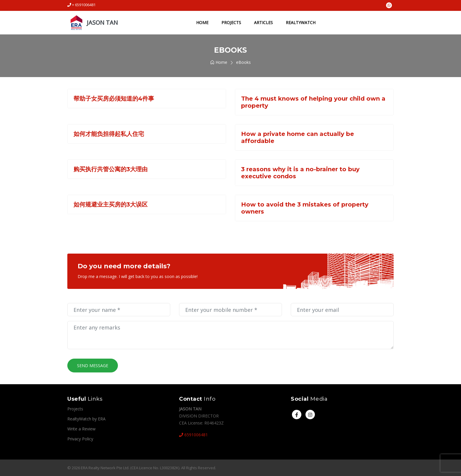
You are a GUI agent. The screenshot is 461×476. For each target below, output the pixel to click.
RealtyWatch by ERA (86, 419)
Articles (263, 23)
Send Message (93, 366)
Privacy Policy (80, 439)
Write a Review (81, 429)
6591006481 (193, 435)
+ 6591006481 (81, 5)
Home (202, 23)
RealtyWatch (301, 23)
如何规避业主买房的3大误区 (111, 204)
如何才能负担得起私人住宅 (109, 134)
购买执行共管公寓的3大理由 (111, 169)
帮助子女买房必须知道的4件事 (114, 99)
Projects (231, 23)
